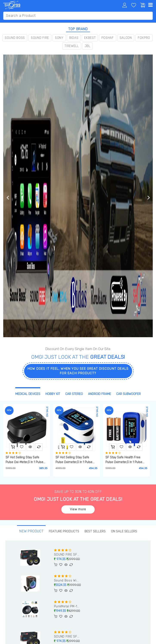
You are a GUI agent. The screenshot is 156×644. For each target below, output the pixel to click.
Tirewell (72, 46)
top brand (78, 29)
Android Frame (100, 394)
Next (148, 197)
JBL (87, 46)
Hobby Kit (53, 394)
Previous (8, 197)
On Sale (124, 531)
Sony (59, 38)
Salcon (126, 38)
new (31, 531)
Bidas (74, 38)
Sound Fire (40, 38)
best (95, 531)
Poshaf (107, 38)
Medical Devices (28, 394)
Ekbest (90, 38)
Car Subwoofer (128, 394)
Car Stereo (74, 394)
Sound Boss (15, 38)
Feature (64, 531)
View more (78, 509)
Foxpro (144, 38)
